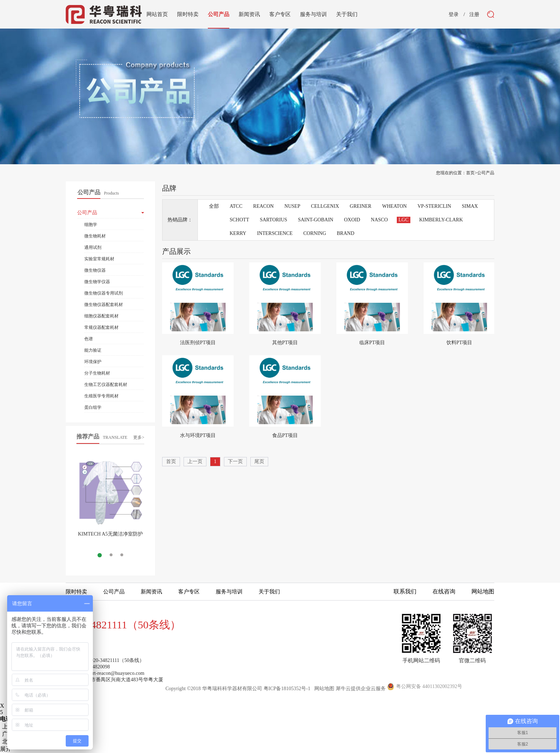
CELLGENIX (325, 206)
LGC (404, 220)
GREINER (361, 206)
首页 (171, 461)
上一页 (195, 461)
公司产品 (486, 173)
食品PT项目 (285, 435)
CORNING (315, 233)
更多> (139, 437)
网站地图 (323, 689)
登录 (454, 15)
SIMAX (470, 206)
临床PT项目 (372, 343)
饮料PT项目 (459, 343)
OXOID (352, 220)
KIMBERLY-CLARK (441, 220)
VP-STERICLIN (434, 206)
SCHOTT (239, 220)
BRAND (346, 233)
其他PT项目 (285, 343)
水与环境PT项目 (198, 435)
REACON (264, 206)
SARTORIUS (273, 220)
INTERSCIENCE (275, 233)
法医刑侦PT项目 (198, 343)
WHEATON (394, 206)
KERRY (238, 233)
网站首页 (157, 14)
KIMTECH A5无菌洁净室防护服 (110, 537)
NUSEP (292, 206)
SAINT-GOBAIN (316, 220)
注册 (474, 15)
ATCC (236, 206)
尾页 (259, 461)
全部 (214, 206)
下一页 (235, 461)
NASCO (379, 220)
